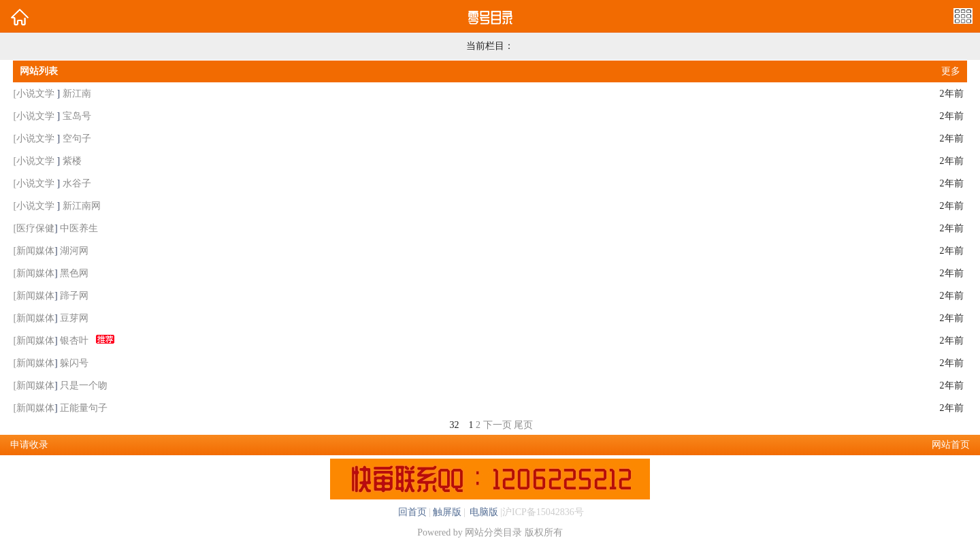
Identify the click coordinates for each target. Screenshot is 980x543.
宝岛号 (77, 116)
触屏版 (447, 512)
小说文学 (37, 94)
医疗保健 (35, 228)
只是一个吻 (84, 385)
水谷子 (77, 183)
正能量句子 (84, 408)
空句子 (77, 138)
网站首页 (951, 445)
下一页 (497, 425)
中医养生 (79, 228)
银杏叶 (74, 341)
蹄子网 (74, 296)
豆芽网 (74, 318)
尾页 (523, 425)
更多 (951, 71)
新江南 (77, 94)
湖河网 (74, 251)
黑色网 (74, 273)
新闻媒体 (35, 251)
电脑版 (483, 512)
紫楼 (72, 161)
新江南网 (82, 206)
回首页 (412, 512)
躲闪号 (74, 363)
